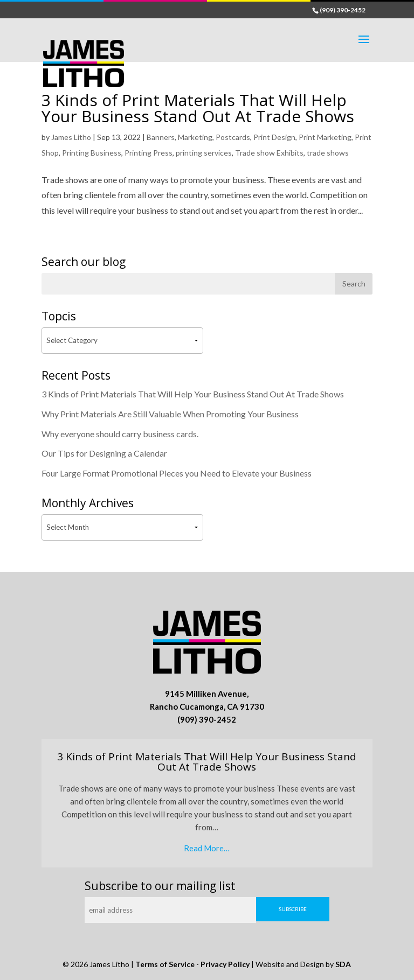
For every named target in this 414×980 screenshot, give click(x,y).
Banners (161, 137)
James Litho (71, 137)
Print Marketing (325, 137)
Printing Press (149, 153)
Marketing (195, 137)
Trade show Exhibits (269, 153)
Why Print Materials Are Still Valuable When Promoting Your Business (170, 414)
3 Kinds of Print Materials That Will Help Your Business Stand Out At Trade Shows (198, 108)
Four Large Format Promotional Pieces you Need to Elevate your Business (177, 473)
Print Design (274, 137)
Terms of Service (165, 964)
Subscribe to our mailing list (160, 886)
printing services (204, 153)
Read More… (207, 848)
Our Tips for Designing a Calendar (104, 453)
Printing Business (92, 153)
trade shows (328, 153)
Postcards (233, 137)
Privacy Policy (225, 964)
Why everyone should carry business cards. (120, 434)
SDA (343, 964)
